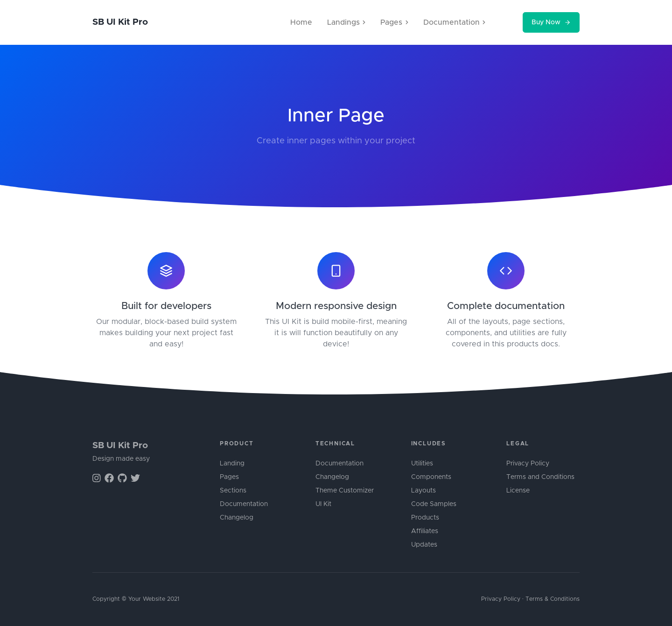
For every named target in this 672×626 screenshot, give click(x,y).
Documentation (244, 504)
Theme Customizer (345, 491)
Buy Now (551, 23)
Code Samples (434, 504)
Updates (424, 545)
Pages (229, 477)
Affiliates (425, 531)
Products (425, 518)
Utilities (422, 464)
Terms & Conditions (553, 599)
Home (301, 22)
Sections (233, 491)
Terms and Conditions (540, 477)
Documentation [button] (454, 22)
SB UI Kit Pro (120, 22)
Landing (232, 464)
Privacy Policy (528, 464)
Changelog (237, 518)
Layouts (423, 491)
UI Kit (323, 504)
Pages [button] (394, 22)
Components (431, 477)
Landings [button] (346, 22)
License (518, 491)
